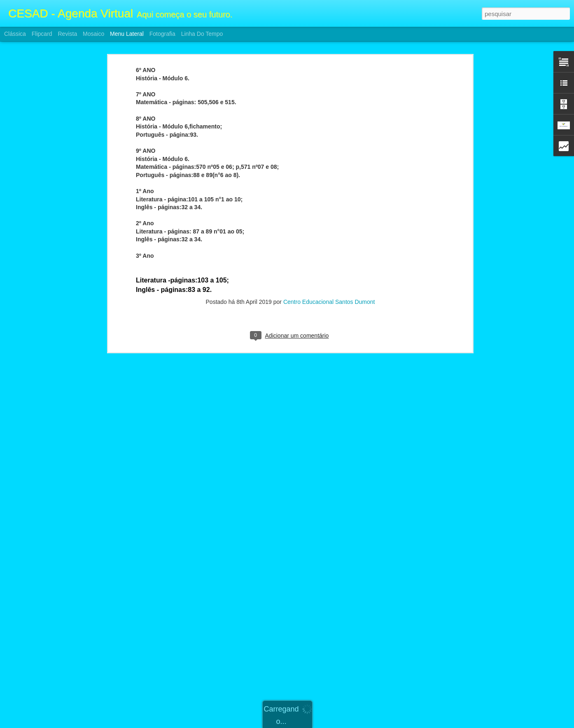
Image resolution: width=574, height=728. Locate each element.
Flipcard (42, 34)
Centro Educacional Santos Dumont (329, 255)
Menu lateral (127, 34)
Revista (67, 34)
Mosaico (93, 34)
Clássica (15, 34)
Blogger (320, 723)
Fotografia (162, 34)
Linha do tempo (202, 34)
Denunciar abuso (347, 723)
